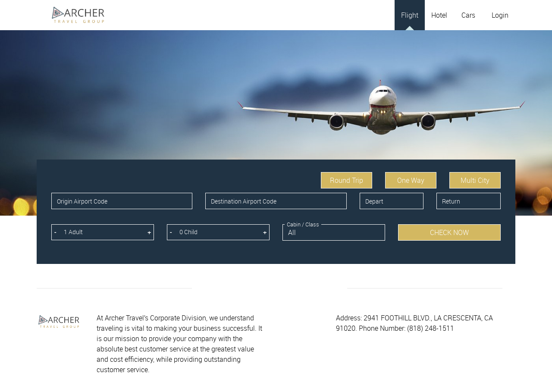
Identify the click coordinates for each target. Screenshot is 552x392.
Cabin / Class (303, 224)
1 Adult (73, 232)
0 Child (188, 232)
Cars (468, 15)
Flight (410, 15)
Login (500, 15)
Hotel (439, 15)
